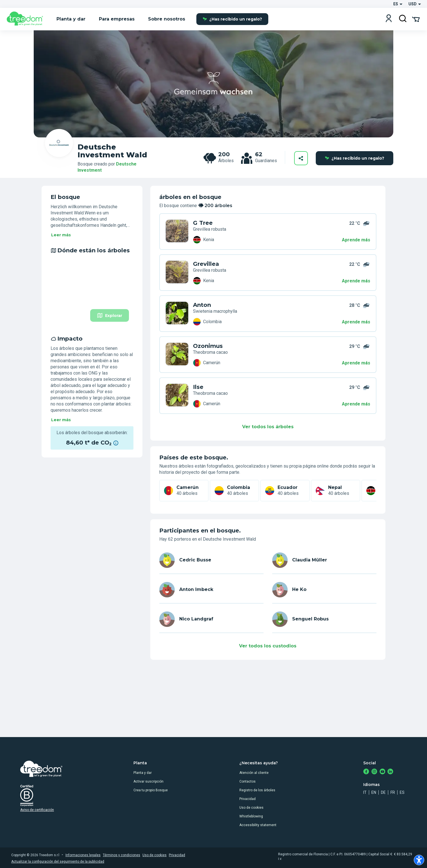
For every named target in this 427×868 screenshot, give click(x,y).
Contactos (247, 781)
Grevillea (206, 264)
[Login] (389, 19)
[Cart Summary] (416, 19)
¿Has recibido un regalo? (232, 19)
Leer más (61, 235)
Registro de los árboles (257, 790)
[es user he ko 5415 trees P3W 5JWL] (177, 355)
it (365, 792)
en (374, 792)
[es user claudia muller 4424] (324, 560)
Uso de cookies (251, 808)
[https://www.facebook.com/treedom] (366, 772)
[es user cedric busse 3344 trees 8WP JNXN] (177, 232)
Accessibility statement (258, 825)
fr (393, 792)
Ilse (198, 387)
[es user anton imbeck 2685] (211, 590)
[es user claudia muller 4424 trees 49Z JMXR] (177, 273)
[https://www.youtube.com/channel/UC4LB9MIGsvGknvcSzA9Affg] (382, 772)
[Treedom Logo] (27, 19)
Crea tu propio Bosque (151, 790)
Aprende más (356, 240)
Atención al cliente (254, 773)
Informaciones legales (83, 855)
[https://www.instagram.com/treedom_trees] (374, 772)
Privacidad (247, 799)
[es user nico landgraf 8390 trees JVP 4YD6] (177, 396)
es (402, 792)
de (383, 792)
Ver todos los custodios (268, 646)
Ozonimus (208, 346)
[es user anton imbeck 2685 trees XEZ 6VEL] (177, 314)
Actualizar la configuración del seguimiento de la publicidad (58, 862)
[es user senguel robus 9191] (324, 619)
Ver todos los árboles (268, 427)
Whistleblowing (251, 816)
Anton (202, 305)
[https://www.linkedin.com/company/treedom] (390, 772)
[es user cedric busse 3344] (211, 560)
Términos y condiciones (121, 855)
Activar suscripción (148, 781)
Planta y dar (143, 773)
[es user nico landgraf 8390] (211, 619)
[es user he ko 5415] (324, 590)
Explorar (110, 315)
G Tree (203, 223)
